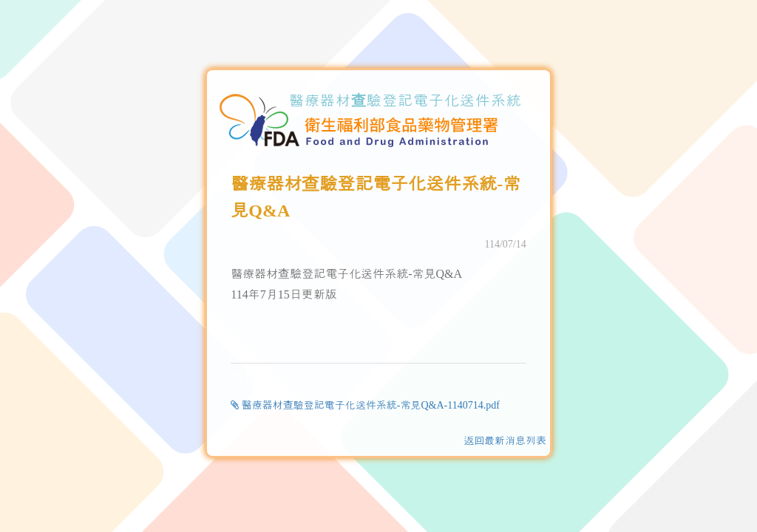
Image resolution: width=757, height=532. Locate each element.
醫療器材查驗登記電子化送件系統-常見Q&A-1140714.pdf (365, 405)
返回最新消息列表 (505, 441)
